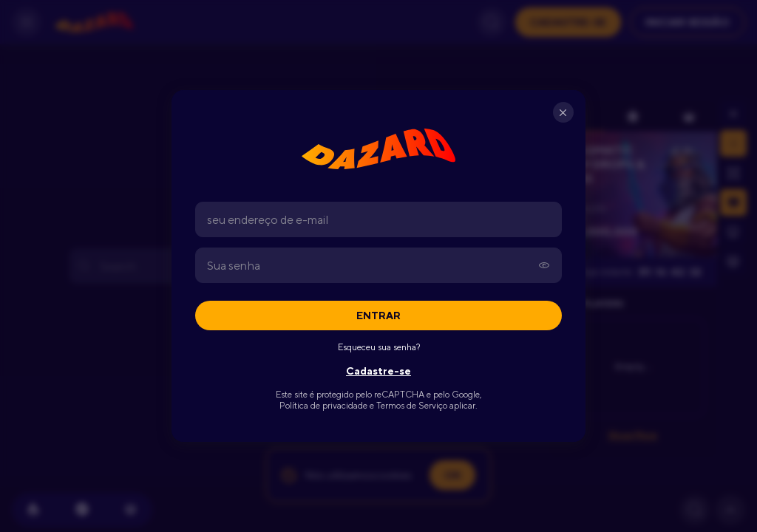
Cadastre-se (378, 371)
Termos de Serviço (412, 406)
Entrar (378, 316)
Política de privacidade (323, 406)
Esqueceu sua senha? (379, 347)
